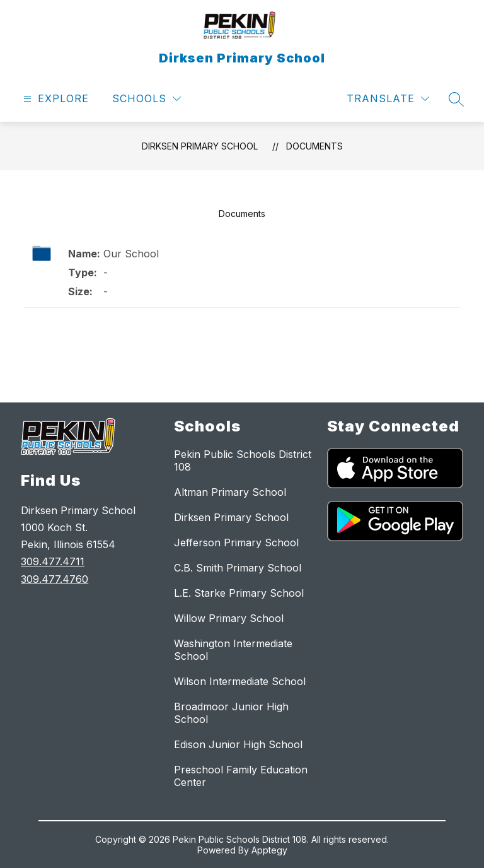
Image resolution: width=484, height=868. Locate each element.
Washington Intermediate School (233, 650)
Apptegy (269, 850)
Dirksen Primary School (200, 146)
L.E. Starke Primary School (239, 593)
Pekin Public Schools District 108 (243, 460)
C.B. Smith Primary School (238, 568)
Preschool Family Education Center (241, 776)
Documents (314, 146)
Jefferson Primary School (236, 542)
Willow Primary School (229, 618)
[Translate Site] (388, 99)
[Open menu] (55, 99)
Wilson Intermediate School (240, 681)
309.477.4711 (53, 561)
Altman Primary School (230, 492)
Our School (131, 254)
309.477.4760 (55, 579)
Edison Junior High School (238, 744)
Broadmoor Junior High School (231, 713)
